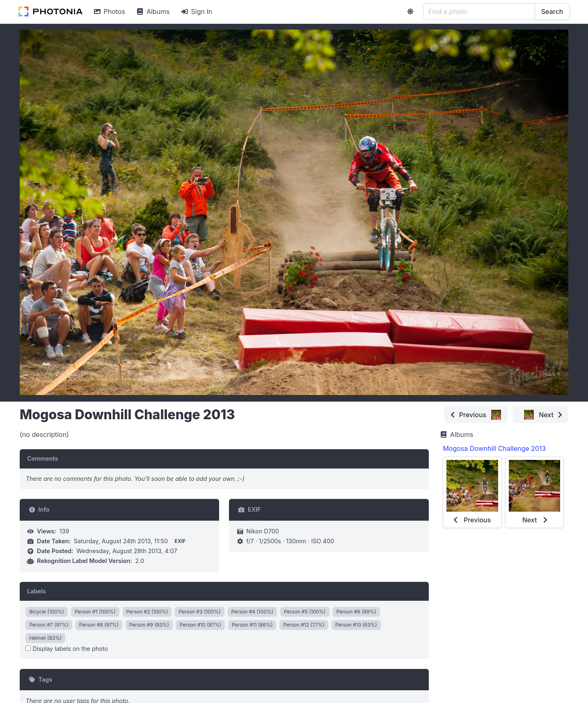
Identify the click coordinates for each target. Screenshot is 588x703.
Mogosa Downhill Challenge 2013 (494, 448)
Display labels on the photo (67, 649)
